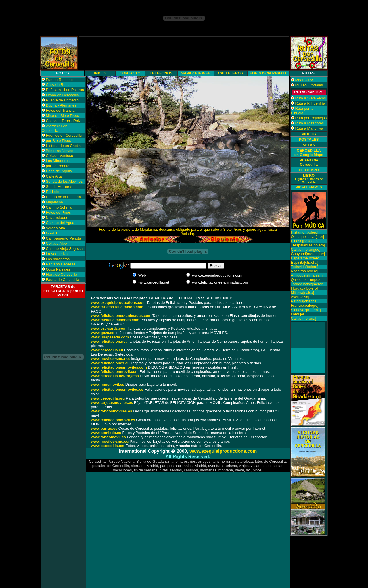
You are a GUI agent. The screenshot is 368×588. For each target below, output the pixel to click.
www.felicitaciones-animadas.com (121, 316)
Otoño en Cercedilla (63, 95)
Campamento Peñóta (64, 238)
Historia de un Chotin (63, 146)
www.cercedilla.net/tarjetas (115, 376)
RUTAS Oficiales (309, 85)
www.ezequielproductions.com (223, 451)
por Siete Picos (59, 141)
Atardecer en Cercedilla (54, 128)
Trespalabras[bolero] (308, 245)
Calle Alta (54, 176)
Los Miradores (58, 161)
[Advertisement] (184, 50)
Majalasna (54, 202)
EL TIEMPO (309, 170)
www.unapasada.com (110, 337)
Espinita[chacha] (305, 262)
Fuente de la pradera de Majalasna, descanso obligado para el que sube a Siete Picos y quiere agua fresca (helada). (188, 232)
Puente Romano (59, 80)
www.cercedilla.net (108, 446)
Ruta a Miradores (310, 123)
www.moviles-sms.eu (110, 441)
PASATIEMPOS (309, 187)
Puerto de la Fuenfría (64, 197)
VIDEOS (309, 134)
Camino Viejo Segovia (64, 249)
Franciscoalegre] (305, 305)
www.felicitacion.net (109, 341)
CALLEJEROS (230, 73)
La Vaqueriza (57, 254)
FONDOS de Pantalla (268, 73)
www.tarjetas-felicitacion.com (117, 307)
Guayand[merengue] (308, 254)
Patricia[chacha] (304, 301)
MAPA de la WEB (195, 73)
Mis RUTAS (305, 80)
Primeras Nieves (59, 151)
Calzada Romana (60, 85)
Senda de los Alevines (64, 181)
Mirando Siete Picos (63, 116)
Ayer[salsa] (300, 297)
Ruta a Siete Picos (311, 98)
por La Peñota (58, 166)
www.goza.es (102, 333)
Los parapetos (58, 259)
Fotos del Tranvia (60, 110)
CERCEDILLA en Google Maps (309, 153)
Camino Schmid (59, 207)
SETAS (309, 145)
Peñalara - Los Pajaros (65, 90)
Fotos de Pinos (59, 212)
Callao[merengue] (306, 249)
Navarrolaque (57, 218)
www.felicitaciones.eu (110, 363)
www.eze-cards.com (109, 328)
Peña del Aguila (59, 171)
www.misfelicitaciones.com (115, 320)
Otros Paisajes (58, 269)
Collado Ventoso (60, 156)
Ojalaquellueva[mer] (308, 237)
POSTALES (309, 139)
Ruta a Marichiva (309, 128)
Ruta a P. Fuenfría (310, 103)
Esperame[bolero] (306, 258)
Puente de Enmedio (62, 100)
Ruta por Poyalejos (311, 118)
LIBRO (309, 179)
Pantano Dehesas (61, 264)
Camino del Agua (60, 223)
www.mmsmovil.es (108, 384)
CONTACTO (130, 73)
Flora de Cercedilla (62, 274)
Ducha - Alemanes (61, 105)
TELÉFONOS (161, 73)
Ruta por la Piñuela (302, 111)
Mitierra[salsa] (303, 293)
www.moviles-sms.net (110, 359)
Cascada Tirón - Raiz (63, 121)
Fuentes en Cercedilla (64, 135)
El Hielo (52, 192)
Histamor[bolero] (305, 232)
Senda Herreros (59, 187)
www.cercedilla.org (108, 398)
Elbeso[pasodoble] (306, 241)
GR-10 (51, 233)
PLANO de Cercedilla (309, 162)
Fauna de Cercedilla (63, 280)
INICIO (100, 73)
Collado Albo (56, 243)
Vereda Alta (56, 228)
